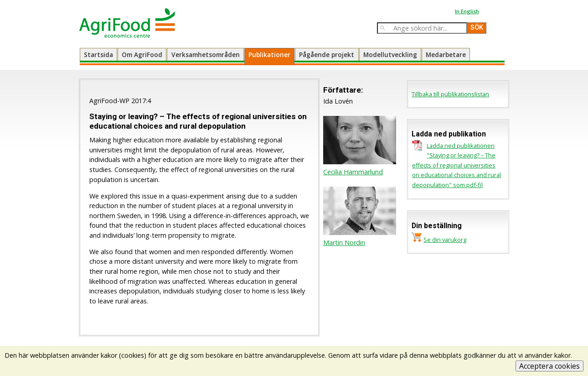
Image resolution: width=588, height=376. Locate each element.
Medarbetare (446, 55)
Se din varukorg (445, 240)
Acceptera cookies (549, 366)
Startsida (98, 55)
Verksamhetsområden (206, 55)
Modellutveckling (390, 55)
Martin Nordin (344, 243)
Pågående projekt (327, 55)
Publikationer (269, 55)
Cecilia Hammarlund (353, 172)
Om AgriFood (142, 55)
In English (467, 11)
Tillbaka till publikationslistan (450, 94)
